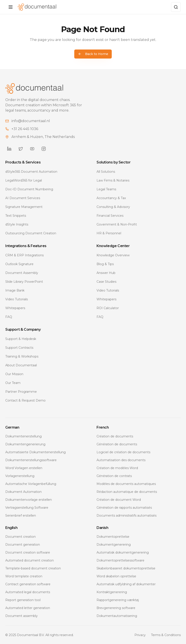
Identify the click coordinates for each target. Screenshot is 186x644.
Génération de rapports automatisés (124, 507)
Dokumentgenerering (114, 544)
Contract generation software (28, 584)
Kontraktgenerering (112, 592)
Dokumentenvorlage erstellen (29, 499)
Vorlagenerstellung (20, 476)
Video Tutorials (17, 299)
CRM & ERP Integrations (24, 255)
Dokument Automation (23, 492)
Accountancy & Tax (111, 198)
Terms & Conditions (166, 635)
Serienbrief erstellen (21, 515)
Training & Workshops (22, 356)
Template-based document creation (33, 568)
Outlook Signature (19, 264)
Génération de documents (117, 444)
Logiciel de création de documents (123, 452)
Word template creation (24, 576)
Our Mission (14, 374)
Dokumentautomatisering (117, 616)
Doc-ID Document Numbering (29, 189)
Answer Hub (106, 273)
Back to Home (93, 54)
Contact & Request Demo (25, 400)
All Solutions (106, 171)
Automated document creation (30, 560)
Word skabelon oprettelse (116, 576)
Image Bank (15, 290)
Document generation (23, 544)
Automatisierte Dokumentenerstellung (35, 452)
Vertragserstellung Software (27, 507)
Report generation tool (23, 600)
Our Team (13, 383)
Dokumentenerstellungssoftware (31, 460)
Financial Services (110, 215)
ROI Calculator (108, 308)
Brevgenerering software (116, 608)
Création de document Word (119, 499)
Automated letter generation (28, 608)
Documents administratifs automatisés (126, 515)
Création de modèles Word (117, 468)
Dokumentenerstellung (23, 436)
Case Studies (106, 281)
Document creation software (28, 552)
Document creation (20, 536)
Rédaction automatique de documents (127, 492)
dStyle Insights (17, 224)
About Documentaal (21, 365)
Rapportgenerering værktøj (118, 600)
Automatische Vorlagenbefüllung (31, 484)
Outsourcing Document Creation (31, 233)
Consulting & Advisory (113, 207)
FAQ (9, 317)
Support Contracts (19, 347)
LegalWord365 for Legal (24, 180)
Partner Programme (21, 391)
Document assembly (21, 616)
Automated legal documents (28, 592)
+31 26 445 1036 (25, 129)
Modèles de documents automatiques (126, 484)
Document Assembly (22, 273)
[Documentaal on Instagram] (44, 149)
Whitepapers (15, 308)
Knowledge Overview (113, 255)
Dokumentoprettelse (113, 536)
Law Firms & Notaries (113, 180)
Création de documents (115, 436)
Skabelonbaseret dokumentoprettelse (126, 568)
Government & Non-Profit (117, 224)
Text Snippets (16, 215)
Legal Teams (106, 189)
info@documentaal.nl (31, 121)
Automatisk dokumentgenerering (123, 552)
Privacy (140, 635)
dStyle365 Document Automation (31, 171)
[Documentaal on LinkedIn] (9, 149)
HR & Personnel (109, 233)
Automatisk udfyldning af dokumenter (126, 584)
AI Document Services (23, 198)
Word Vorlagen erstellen (24, 468)
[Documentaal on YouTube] (32, 149)
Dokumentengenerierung (25, 444)
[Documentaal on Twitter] (21, 149)
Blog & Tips (105, 264)
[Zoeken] (176, 7)
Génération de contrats (114, 476)
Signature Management (24, 207)
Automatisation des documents (121, 460)
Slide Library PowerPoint (24, 281)
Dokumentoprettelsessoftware (120, 560)
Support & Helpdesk (21, 339)
